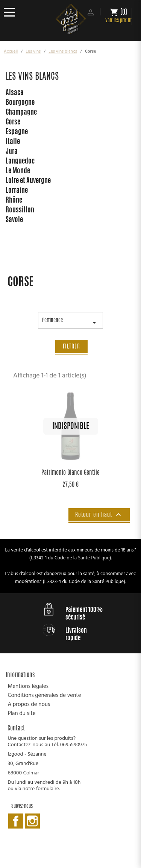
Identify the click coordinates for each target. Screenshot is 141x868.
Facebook (16, 821)
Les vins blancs (32, 77)
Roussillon (20, 211)
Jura (12, 152)
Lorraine (17, 191)
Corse (13, 123)
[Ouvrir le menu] (12, 12)
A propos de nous (29, 704)
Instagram (32, 821)
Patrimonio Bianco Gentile (70, 473)
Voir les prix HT (118, 21)
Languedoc (20, 162)
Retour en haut (99, 515)
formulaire (48, 789)
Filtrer (71, 347)
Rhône (14, 201)
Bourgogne (20, 103)
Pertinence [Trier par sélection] (70, 323)
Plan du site (21, 713)
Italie (13, 142)
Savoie (14, 220)
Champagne (21, 113)
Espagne (17, 132)
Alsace (14, 93)
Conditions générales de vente (44, 695)
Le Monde (18, 171)
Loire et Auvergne (28, 181)
